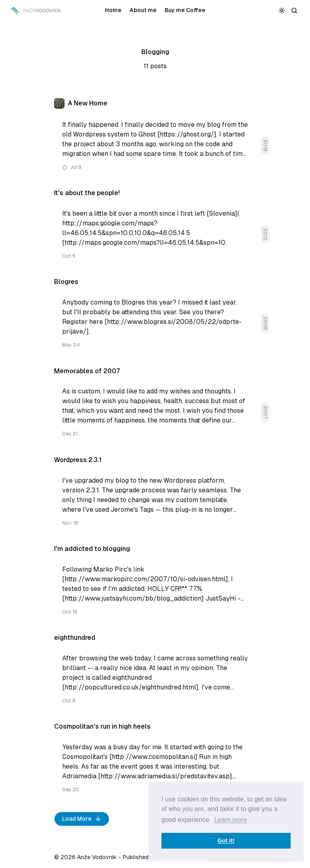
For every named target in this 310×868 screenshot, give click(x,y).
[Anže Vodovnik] (37, 11)
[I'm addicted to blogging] (155, 583)
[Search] (294, 10)
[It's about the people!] (155, 228)
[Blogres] (155, 316)
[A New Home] (155, 138)
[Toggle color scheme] (282, 10)
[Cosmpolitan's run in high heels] (155, 761)
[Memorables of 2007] (155, 406)
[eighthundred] (155, 672)
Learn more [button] (230, 820)
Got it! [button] (226, 841)
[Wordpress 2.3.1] (155, 495)
